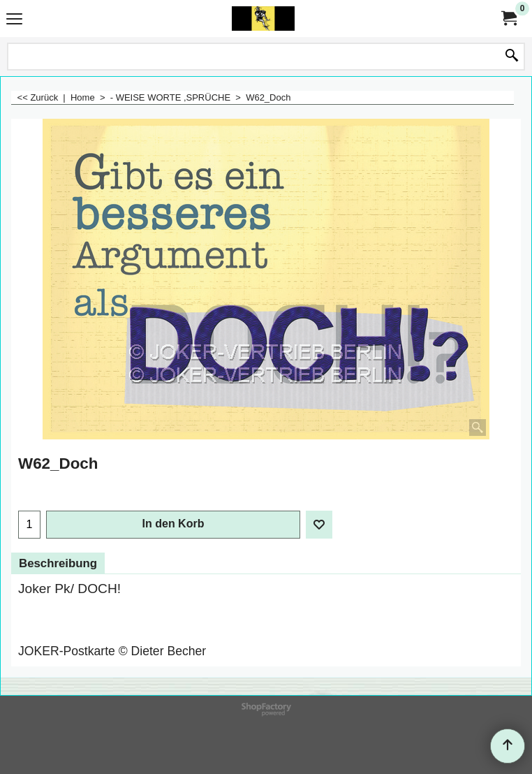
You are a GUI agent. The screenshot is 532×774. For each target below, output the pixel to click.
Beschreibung (58, 563)
